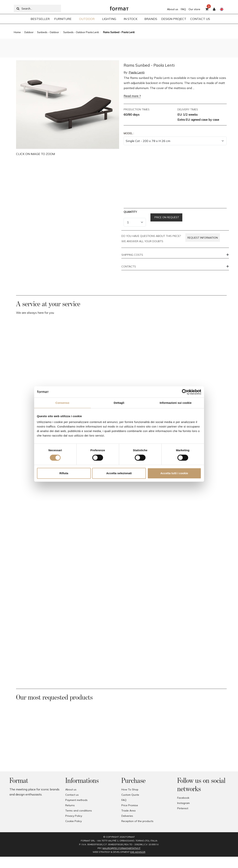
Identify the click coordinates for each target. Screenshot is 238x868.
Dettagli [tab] (119, 403)
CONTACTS (129, 267)
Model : (129, 133)
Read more (131, 96)
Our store (194, 9)
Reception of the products (137, 821)
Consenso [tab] (62, 403)
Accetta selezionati (119, 473)
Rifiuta (64, 473)
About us (173, 9)
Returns (70, 805)
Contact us (72, 795)
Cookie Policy (74, 821)
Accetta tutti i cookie (174, 473)
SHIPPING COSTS (132, 255)
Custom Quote (130, 795)
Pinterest (183, 808)
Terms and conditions (79, 811)
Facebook (183, 798)
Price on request (166, 217)
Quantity (130, 212)
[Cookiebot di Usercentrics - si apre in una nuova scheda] (185, 392)
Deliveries (127, 816)
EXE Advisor (138, 852)
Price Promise (130, 805)
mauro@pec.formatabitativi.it (121, 848)
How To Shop (130, 789)
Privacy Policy (74, 816)
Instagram (183, 803)
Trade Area (128, 811)
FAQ (183, 9)
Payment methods (76, 800)
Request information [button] (203, 238)
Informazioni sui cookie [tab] (176, 403)
